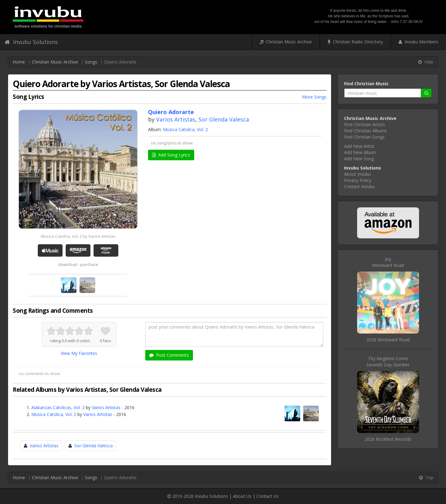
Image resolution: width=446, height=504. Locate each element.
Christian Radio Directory (355, 42)
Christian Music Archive (286, 42)
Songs (91, 62)
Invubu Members (418, 42)
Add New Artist (359, 146)
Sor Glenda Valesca (224, 119)
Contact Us (268, 496)
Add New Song (359, 159)
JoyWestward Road (388, 262)
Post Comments (169, 355)
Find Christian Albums (366, 131)
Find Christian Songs (364, 137)
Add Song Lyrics (171, 155)
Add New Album (360, 152)
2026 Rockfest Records (388, 439)
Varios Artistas (176, 119)
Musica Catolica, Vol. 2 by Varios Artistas (78, 236)
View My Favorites (79, 353)
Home (19, 62)
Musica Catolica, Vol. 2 (185, 129)
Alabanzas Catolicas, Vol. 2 (58, 407)
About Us (242, 496)
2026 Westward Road (388, 340)
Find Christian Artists (365, 124)
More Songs (314, 97)
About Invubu (357, 174)
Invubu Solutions (31, 42)
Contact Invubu (359, 186)
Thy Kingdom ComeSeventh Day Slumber (388, 362)
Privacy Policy (358, 180)
